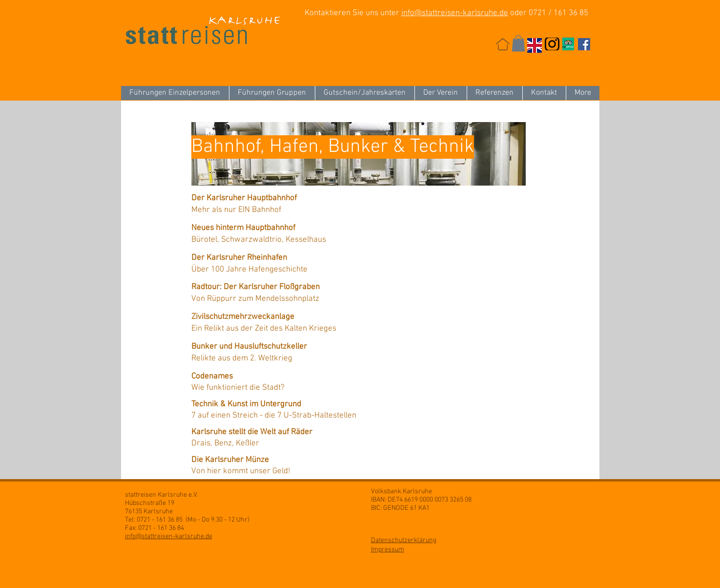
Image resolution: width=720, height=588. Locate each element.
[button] (518, 43)
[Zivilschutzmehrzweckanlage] (281, 317)
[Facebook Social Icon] (584, 44)
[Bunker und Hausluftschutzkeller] (281, 347)
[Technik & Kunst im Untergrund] (281, 405)
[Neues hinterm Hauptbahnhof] (281, 229)
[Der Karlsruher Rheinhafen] (281, 258)
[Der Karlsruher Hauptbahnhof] (281, 199)
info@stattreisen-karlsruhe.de (455, 13)
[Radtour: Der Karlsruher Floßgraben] (281, 288)
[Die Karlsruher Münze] (281, 461)
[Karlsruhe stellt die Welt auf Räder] (281, 433)
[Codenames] (281, 377)
